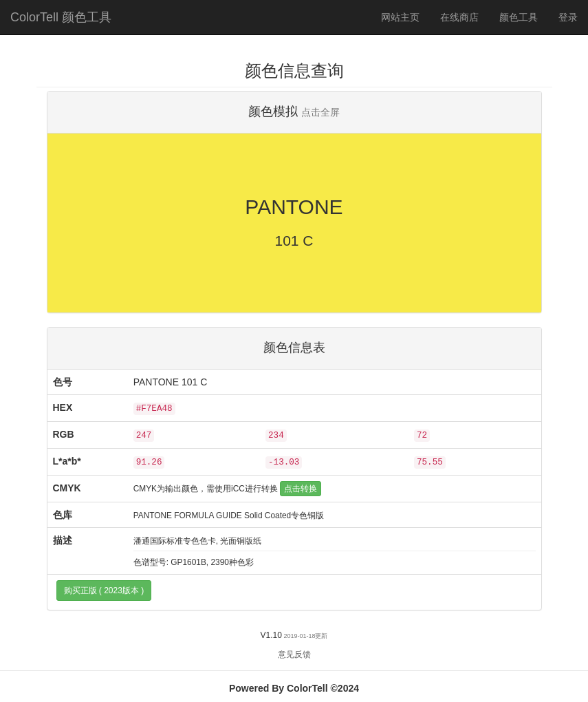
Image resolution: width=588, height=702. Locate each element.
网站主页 (400, 17)
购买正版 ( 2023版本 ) (104, 591)
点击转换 (301, 489)
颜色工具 (524, 16)
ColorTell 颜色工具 (61, 17)
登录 (568, 17)
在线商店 (459, 17)
